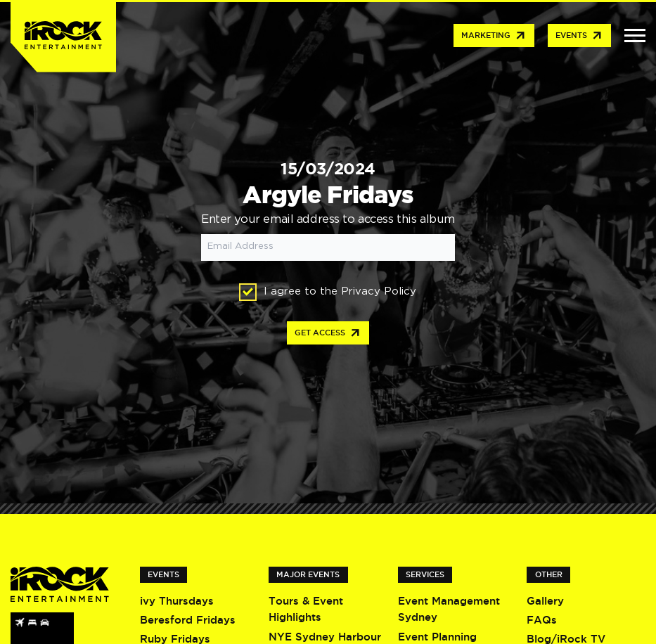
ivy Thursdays (177, 601)
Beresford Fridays (188, 620)
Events (579, 36)
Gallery (545, 601)
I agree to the (328, 292)
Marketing (494, 36)
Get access (328, 333)
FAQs (542, 620)
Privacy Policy (379, 291)
